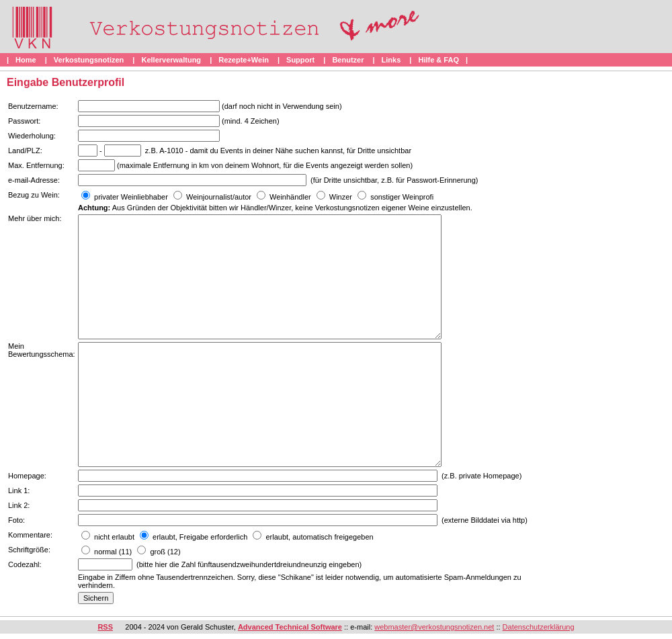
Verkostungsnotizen (89, 60)
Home (26, 60)
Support (300, 60)
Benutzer (348, 60)
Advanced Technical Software (290, 627)
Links (391, 60)
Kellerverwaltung (171, 60)
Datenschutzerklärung (539, 627)
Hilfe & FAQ (438, 60)
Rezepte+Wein (244, 60)
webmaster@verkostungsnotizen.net (434, 627)
